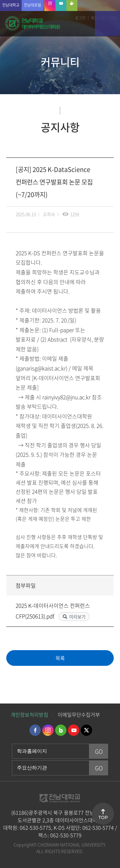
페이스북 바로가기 (35, 730)
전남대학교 (11, 5)
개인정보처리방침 (29, 714)
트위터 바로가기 (86, 730)
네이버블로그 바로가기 (61, 730)
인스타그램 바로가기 (48, 730)
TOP (103, 817)
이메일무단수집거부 (79, 714)
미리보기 (77, 617)
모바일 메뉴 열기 (107, 24)
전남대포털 (32, 5)
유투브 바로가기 (74, 730)
